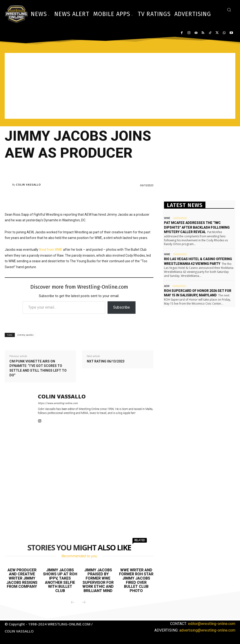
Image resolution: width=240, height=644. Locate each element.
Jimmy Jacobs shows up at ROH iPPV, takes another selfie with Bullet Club (60, 580)
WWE (167, 218)
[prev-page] (73, 603)
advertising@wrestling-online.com (207, 630)
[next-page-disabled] (84, 603)
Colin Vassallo (28, 185)
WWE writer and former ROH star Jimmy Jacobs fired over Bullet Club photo (136, 580)
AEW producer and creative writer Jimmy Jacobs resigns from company (22, 578)
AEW (167, 286)
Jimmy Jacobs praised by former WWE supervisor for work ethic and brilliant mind (98, 580)
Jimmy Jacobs (26, 335)
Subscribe (122, 307)
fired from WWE (51, 250)
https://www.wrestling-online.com (58, 403)
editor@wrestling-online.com (212, 624)
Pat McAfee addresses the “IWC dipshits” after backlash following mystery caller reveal (197, 227)
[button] (229, 10)
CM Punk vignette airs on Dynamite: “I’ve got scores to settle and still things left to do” (38, 368)
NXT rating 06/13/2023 (106, 361)
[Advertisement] (120, 86)
